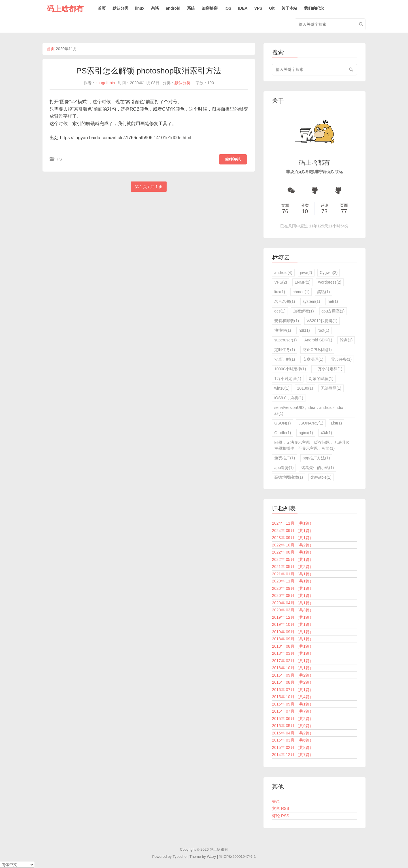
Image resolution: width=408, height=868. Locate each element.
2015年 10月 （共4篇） (293, 697)
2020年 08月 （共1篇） (293, 595)
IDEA (243, 8)
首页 (102, 8)
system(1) (311, 301)
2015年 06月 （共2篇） (293, 719)
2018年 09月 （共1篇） (293, 639)
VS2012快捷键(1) (322, 321)
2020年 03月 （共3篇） (293, 610)
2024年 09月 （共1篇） (293, 531)
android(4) (283, 273)
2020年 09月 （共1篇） (293, 588)
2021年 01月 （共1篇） (293, 574)
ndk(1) (304, 330)
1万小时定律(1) (288, 379)
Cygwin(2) (329, 273)
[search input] (314, 70)
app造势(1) (284, 468)
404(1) (326, 433)
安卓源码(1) (313, 359)
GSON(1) (282, 423)
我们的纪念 (314, 8)
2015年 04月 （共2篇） (293, 733)
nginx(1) (306, 433)
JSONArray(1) (311, 423)
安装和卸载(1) (287, 321)
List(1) (336, 423)
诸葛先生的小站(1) (317, 468)
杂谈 (155, 8)
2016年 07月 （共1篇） (293, 690)
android (173, 8)
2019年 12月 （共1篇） (293, 617)
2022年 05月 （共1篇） (293, 559)
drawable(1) (321, 477)
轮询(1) (346, 340)
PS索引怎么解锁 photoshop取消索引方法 (149, 71)
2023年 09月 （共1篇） (293, 538)
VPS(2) (281, 282)
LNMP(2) (303, 282)
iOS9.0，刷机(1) (289, 398)
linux (140, 8)
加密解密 (210, 8)
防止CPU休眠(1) (317, 350)
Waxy (211, 857)
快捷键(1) (283, 330)
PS (59, 159)
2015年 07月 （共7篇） (293, 711)
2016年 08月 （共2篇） (293, 682)
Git (272, 8)
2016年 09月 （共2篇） (293, 675)
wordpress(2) (330, 282)
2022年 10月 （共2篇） (293, 545)
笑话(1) (323, 292)
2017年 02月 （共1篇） (293, 661)
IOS (228, 8)
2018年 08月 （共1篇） (293, 646)
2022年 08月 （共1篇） (293, 552)
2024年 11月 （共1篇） (293, 523)
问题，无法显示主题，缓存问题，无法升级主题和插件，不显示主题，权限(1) (312, 445)
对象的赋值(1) (321, 379)
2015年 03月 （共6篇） (293, 740)
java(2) (306, 273)
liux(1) (280, 292)
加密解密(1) (304, 311)
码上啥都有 (65, 9)
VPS (258, 8)
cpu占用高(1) (333, 311)
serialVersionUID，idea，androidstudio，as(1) (311, 410)
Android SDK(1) (318, 340)
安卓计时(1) (285, 359)
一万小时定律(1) (328, 369)
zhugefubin (105, 83)
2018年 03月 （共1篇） (293, 653)
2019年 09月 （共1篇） (293, 632)
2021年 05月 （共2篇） (293, 567)
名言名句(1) (285, 301)
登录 (276, 801)
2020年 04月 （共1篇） (293, 603)
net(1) (333, 301)
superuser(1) (285, 340)
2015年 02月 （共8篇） (293, 747)
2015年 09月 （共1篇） (293, 704)
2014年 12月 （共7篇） (293, 755)
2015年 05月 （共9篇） (293, 726)
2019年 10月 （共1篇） (293, 624)
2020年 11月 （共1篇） (293, 581)
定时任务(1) (285, 350)
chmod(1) (301, 292)
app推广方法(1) (316, 458)
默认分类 (120, 8)
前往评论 (233, 159)
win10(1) (282, 388)
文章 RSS (281, 808)
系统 (191, 8)
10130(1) (305, 388)
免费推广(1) (285, 458)
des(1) (280, 311)
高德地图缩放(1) (289, 477)
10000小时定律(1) (290, 369)
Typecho (179, 857)
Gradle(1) (283, 433)
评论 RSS (281, 816)
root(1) (323, 330)
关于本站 (289, 8)
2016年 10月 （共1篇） (293, 668)
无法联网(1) (331, 388)
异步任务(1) (341, 359)
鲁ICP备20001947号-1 (237, 857)
